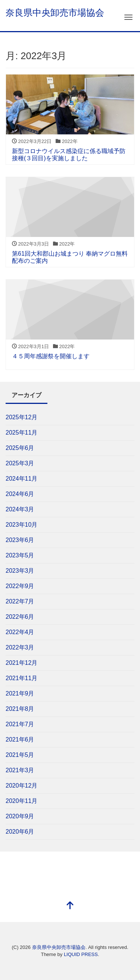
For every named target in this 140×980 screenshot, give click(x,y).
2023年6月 (20, 540)
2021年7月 (20, 724)
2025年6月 (20, 448)
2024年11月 (21, 479)
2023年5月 (20, 555)
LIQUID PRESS (81, 954)
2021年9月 (20, 693)
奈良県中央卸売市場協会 (55, 13)
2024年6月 (20, 494)
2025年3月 (20, 463)
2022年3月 (20, 647)
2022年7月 (20, 601)
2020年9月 (20, 816)
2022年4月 (20, 632)
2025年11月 (21, 433)
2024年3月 (20, 509)
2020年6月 (20, 832)
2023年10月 (21, 525)
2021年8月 (20, 709)
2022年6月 (20, 617)
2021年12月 (21, 663)
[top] (70, 906)
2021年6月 (20, 739)
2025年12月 (21, 417)
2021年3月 (20, 770)
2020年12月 (21, 786)
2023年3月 (20, 571)
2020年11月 (21, 801)
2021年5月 (20, 755)
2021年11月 (21, 678)
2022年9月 (20, 586)
